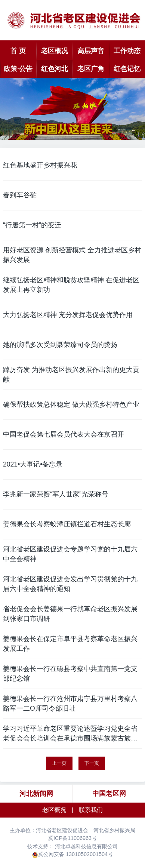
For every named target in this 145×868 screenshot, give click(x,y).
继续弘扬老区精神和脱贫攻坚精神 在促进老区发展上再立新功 (71, 285)
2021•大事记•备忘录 (33, 464)
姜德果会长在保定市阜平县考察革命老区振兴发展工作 (70, 644)
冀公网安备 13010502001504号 (75, 854)
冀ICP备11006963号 (72, 838)
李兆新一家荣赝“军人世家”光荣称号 (56, 494)
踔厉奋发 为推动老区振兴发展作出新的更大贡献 (71, 375)
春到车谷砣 (20, 195)
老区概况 (55, 51)
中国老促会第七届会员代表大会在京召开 (64, 434)
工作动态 (127, 51)
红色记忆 (127, 69)
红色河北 (55, 69)
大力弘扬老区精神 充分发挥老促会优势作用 (68, 315)
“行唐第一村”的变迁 (32, 225)
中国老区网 (109, 794)
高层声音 (91, 51)
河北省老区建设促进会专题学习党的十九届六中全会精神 (70, 554)
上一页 (59, 763)
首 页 (18, 51)
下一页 (92, 763)
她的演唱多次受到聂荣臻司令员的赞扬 (60, 345)
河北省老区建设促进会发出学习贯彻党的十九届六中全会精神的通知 (70, 584)
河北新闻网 (36, 794)
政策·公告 (18, 69)
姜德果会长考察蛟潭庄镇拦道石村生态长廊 (67, 524)
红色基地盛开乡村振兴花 (40, 165)
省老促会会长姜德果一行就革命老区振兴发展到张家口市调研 (70, 614)
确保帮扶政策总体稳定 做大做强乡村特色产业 (71, 404)
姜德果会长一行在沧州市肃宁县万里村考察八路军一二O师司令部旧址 (70, 704)
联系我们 (91, 810)
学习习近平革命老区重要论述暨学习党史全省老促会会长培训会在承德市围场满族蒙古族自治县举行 (70, 734)
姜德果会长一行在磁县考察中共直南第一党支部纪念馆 (70, 674)
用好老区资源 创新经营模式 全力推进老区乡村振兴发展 (72, 255)
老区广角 (91, 69)
